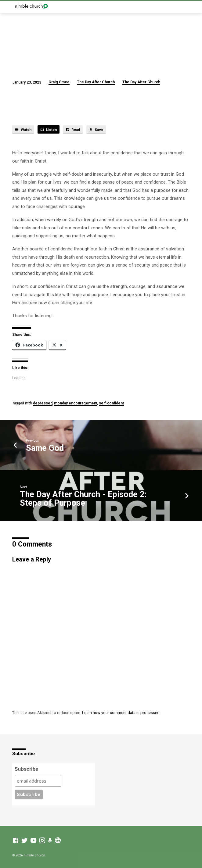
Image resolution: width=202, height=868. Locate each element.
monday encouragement (76, 403)
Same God (45, 448)
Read (73, 130)
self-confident (111, 403)
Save (96, 130)
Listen (48, 130)
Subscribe (26, 769)
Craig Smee (59, 82)
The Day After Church (96, 82)
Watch (23, 130)
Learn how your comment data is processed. (121, 713)
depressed (43, 403)
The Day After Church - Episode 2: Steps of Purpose (83, 499)
